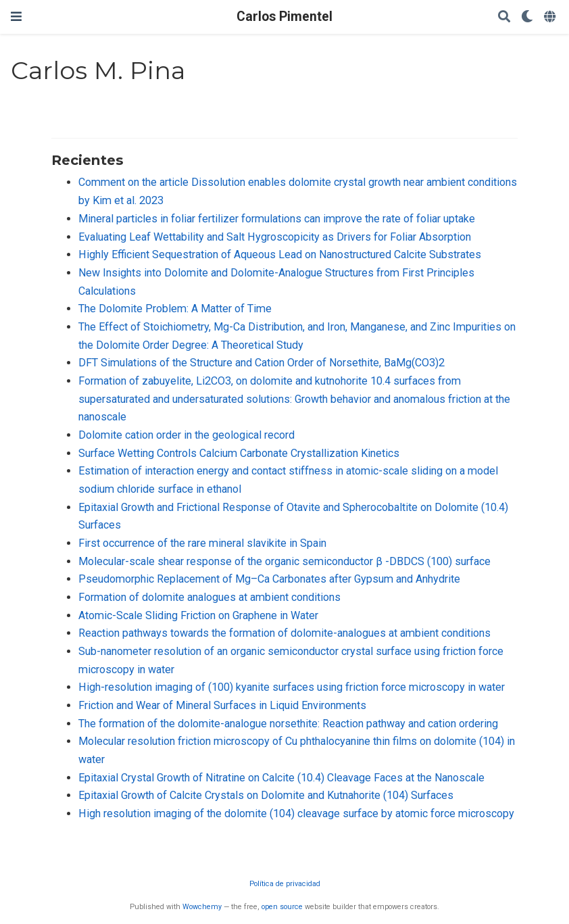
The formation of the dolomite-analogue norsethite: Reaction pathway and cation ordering (288, 724)
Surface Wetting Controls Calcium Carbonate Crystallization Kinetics (239, 453)
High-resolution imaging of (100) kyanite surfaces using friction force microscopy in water (292, 687)
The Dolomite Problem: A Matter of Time (175, 309)
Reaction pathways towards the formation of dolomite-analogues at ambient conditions (284, 633)
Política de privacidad (285, 884)
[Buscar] (504, 17)
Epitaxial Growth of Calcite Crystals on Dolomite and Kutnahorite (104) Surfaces (266, 795)
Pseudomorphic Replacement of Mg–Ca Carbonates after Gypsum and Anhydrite (269, 579)
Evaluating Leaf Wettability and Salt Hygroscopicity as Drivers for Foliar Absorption (275, 237)
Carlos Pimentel (284, 17)
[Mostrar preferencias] (527, 17)
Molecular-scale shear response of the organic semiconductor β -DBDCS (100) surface (284, 561)
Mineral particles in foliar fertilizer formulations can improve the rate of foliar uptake (277, 219)
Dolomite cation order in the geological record (187, 435)
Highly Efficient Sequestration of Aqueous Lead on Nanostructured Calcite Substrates (280, 254)
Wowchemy (202, 907)
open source (282, 907)
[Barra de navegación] (16, 17)
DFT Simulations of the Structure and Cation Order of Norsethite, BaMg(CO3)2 (262, 363)
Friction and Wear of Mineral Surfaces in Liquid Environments (222, 705)
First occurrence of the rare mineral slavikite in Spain (202, 543)
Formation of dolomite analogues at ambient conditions (209, 597)
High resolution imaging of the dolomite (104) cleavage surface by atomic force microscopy (296, 813)
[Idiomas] (551, 17)
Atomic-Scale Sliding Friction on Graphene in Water (198, 615)
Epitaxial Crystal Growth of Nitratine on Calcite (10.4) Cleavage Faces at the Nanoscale (281, 778)
